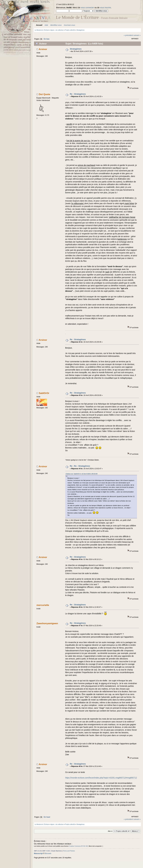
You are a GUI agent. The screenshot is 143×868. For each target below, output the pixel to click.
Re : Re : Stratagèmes (80, 466)
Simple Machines (56, 851)
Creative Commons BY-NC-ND (78, 846)
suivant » (137, 35)
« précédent (128, 35)
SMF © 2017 (46, 851)
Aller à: (110, 831)
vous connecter (87, 8)
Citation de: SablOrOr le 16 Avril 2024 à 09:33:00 (82, 474)
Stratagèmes (76, 49)
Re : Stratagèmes (78, 94)
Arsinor (43, 49)
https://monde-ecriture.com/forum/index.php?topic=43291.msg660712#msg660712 (101, 778)
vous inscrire (106, 8)
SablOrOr (44, 393)
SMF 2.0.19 (38, 851)
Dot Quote (44, 94)
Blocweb (48, 853)
